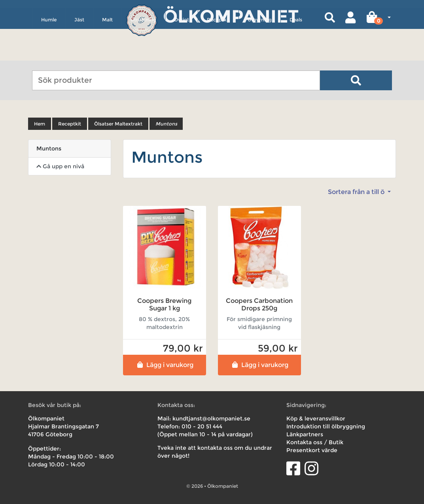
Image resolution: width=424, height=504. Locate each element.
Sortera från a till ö (357, 192)
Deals (296, 54)
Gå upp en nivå (60, 166)
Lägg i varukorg (164, 365)
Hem (40, 124)
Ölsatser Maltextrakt (118, 124)
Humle (49, 54)
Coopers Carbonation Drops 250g (259, 304)
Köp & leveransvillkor (316, 418)
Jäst (79, 54)
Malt (107, 54)
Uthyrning (260, 54)
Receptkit (218, 54)
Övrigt (182, 54)
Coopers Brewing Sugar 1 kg (164, 304)
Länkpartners (305, 434)
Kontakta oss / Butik (315, 442)
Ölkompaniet (231, 16)
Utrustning (143, 54)
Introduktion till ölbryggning (326, 426)
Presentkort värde (312, 450)
